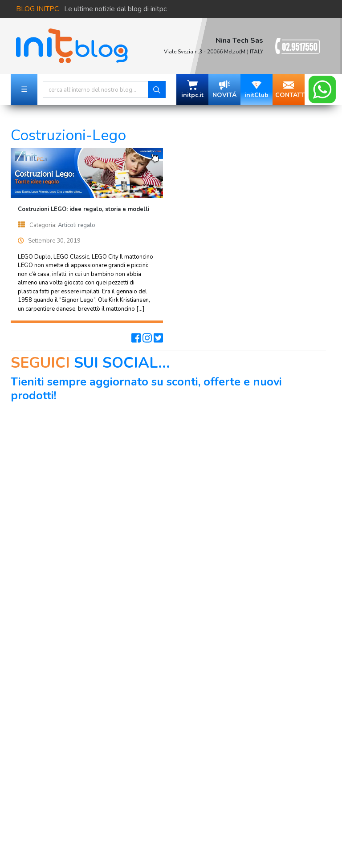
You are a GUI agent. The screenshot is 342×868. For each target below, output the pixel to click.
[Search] (96, 89)
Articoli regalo (77, 225)
